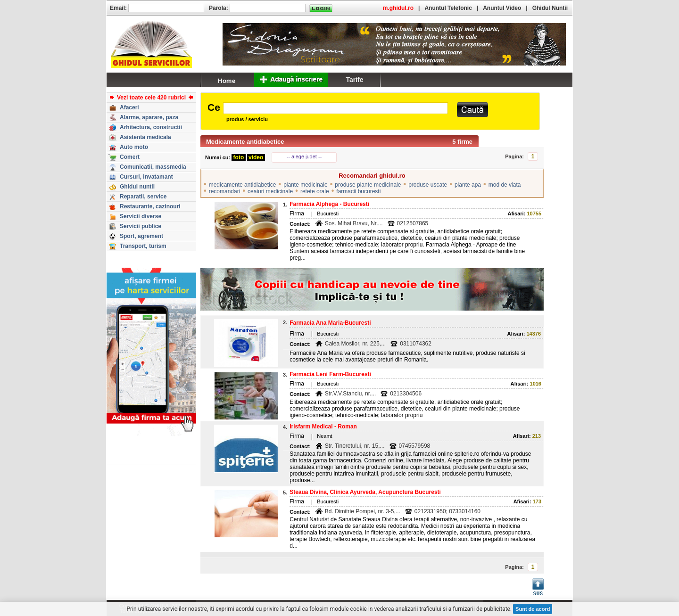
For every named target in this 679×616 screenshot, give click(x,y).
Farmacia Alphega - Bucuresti (329, 204)
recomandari (225, 191)
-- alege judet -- (304, 156)
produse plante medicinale (368, 185)
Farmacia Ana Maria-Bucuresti (330, 323)
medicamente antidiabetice (243, 185)
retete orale (315, 191)
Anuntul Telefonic (448, 8)
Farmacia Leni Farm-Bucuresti (330, 374)
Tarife (354, 80)
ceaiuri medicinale (270, 191)
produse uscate (428, 185)
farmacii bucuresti (358, 191)
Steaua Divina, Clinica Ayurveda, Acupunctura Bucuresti (365, 492)
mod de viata (505, 185)
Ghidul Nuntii (550, 8)
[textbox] (335, 108)
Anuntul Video (502, 8)
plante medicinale (305, 185)
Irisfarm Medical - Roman (323, 427)
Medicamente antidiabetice (245, 142)
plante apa (468, 185)
